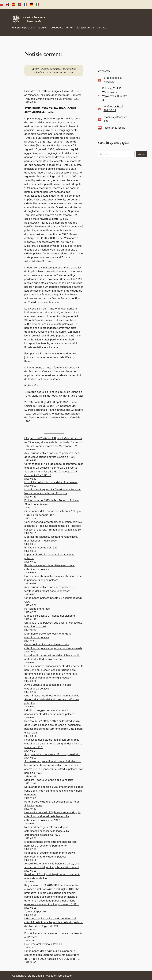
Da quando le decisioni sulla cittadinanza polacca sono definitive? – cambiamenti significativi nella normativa (54, 791)
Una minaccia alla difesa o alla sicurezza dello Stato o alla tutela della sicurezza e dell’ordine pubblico (52, 699)
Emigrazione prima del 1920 (41, 548)
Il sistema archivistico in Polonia (43, 944)
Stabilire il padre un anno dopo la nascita (49, 780)
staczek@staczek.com (115, 119)
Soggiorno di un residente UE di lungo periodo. (52, 754)
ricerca (142, 154)
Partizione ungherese (37, 609)
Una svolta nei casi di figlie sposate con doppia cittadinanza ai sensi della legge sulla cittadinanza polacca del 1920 (52, 816)
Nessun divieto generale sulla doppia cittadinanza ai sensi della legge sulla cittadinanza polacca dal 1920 (47, 831)
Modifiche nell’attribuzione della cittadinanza (51, 482)
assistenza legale (115, 128)
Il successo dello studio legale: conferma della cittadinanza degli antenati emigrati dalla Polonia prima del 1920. (53, 744)
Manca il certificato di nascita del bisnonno (50, 616)
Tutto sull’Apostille (35, 912)
